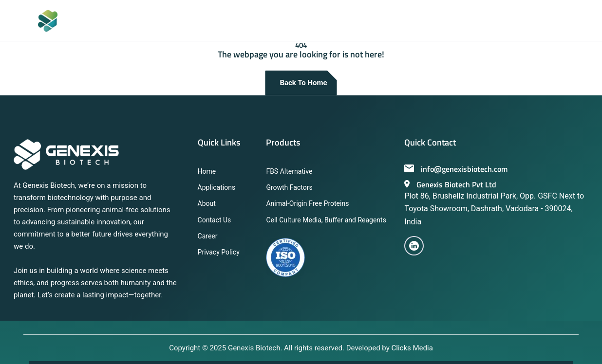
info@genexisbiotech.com (456, 169)
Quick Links (219, 142)
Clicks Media (412, 348)
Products (283, 142)
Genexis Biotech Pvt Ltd (450, 184)
